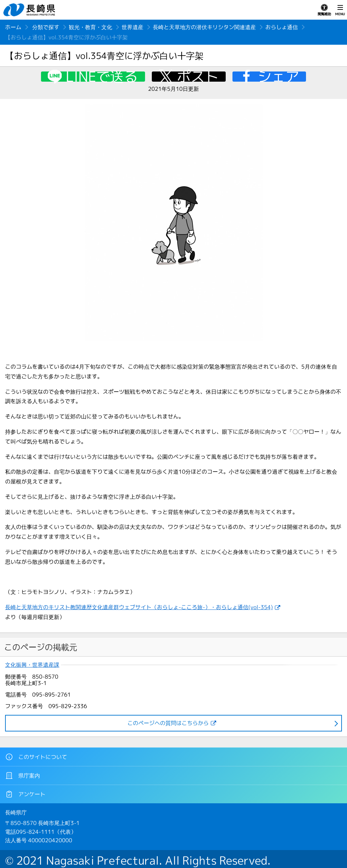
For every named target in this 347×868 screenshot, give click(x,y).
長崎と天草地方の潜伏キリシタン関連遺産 (204, 27)
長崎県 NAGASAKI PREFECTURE (30, 10)
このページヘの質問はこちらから (168, 723)
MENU (340, 10)
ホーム (13, 27)
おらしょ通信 (282, 27)
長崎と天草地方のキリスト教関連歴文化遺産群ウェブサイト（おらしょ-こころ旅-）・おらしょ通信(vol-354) (139, 607)
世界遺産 (132, 27)
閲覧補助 (324, 10)
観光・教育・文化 (90, 27)
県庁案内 (23, 776)
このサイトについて (36, 757)
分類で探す (46, 27)
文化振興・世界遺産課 (32, 665)
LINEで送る (102, 77)
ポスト (198, 77)
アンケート (25, 794)
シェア (278, 77)
